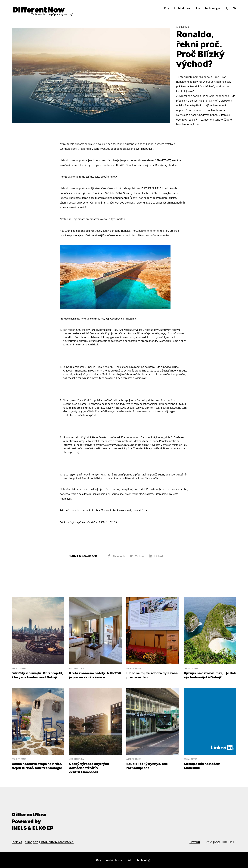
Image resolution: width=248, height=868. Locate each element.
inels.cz (17, 842)
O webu (195, 842)
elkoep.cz (31, 842)
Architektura (182, 8)
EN (234, 8)
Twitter (137, 556)
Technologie (212, 8)
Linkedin (157, 556)
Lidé (197, 8)
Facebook (116, 556)
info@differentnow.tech (57, 842)
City (167, 8)
